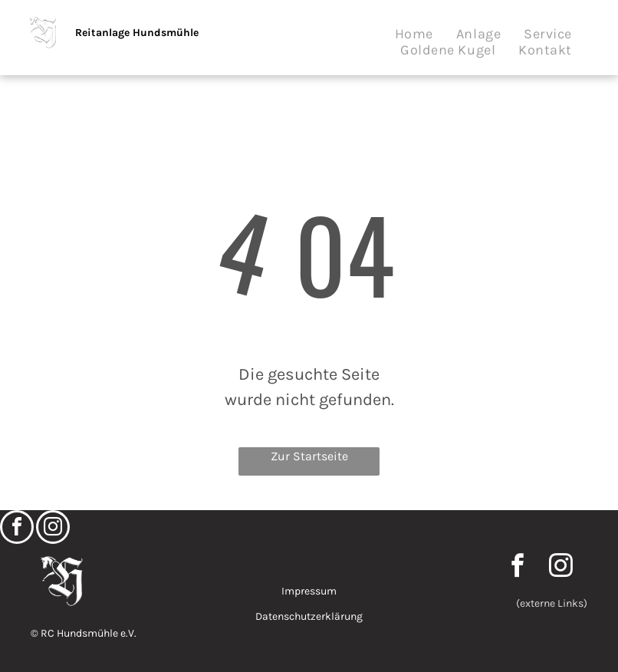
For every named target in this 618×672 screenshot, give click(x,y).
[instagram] (53, 529)
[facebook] (17, 529)
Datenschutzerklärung (309, 616)
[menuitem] (414, 34)
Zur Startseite (309, 456)
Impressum (309, 591)
